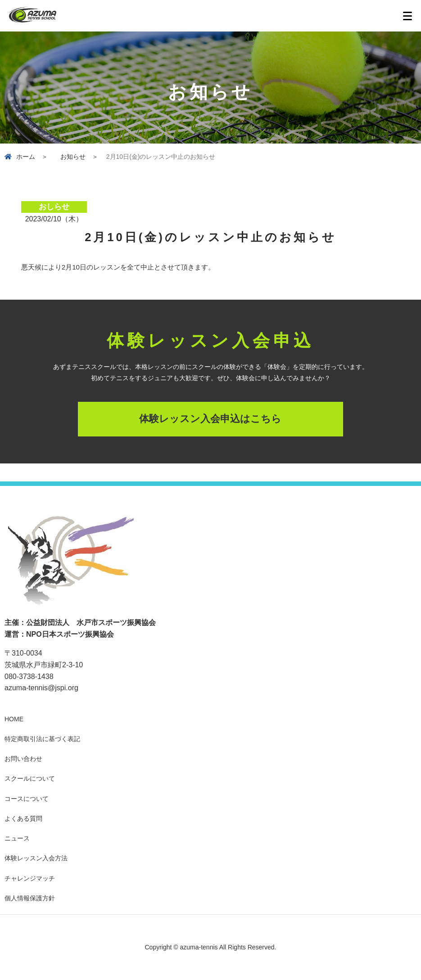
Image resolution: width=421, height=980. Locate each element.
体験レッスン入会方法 (36, 858)
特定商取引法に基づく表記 (42, 739)
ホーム (26, 157)
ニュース (17, 838)
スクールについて (30, 778)
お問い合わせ (23, 759)
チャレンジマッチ (30, 878)
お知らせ (73, 157)
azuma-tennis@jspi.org (41, 688)
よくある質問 (23, 818)
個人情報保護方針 (30, 898)
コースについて (27, 799)
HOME (14, 719)
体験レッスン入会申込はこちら (210, 419)
